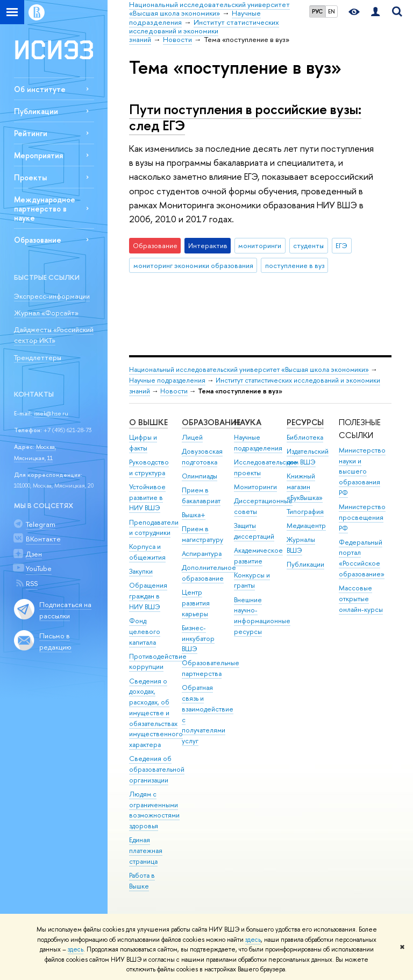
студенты (308, 245)
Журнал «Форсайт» (46, 313)
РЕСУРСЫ (305, 422)
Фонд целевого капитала (145, 632)
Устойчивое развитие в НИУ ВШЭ (147, 498)
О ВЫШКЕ (148, 422)
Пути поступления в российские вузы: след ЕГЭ (245, 117)
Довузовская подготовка (202, 457)
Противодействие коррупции (158, 662)
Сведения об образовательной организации (157, 769)
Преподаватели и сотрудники (154, 528)
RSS (32, 583)
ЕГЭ (341, 245)
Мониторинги (255, 487)
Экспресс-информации (52, 296)
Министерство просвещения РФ (362, 517)
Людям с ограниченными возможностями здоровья (154, 810)
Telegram (41, 524)
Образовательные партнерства (211, 668)
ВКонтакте (43, 539)
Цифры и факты (143, 443)
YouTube (39, 568)
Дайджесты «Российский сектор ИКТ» (54, 335)
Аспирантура (202, 554)
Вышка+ (194, 515)
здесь (253, 940)
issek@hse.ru (51, 413)
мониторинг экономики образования (193, 265)
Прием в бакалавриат (201, 495)
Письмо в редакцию (55, 641)
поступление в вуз (295, 265)
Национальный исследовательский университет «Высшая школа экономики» (249, 369)
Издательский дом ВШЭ (308, 457)
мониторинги (260, 245)
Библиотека (305, 437)
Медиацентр (306, 526)
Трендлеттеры (38, 357)
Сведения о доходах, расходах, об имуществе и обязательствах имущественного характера (156, 713)
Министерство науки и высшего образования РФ (362, 471)
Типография (305, 512)
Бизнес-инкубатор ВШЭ (198, 639)
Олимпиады (200, 476)
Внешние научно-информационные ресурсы (262, 616)
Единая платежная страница (146, 851)
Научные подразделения (167, 380)
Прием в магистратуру (202, 534)
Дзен (34, 554)
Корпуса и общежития (147, 552)
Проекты (30, 177)
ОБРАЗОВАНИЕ (211, 422)
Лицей (192, 437)
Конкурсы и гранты (252, 580)
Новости (174, 391)
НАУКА (248, 422)
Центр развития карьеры (196, 603)
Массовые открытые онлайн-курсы (361, 599)
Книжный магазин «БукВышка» (305, 487)
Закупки (141, 571)
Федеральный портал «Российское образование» (362, 558)
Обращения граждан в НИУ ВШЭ (148, 596)
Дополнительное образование (209, 573)
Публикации (36, 111)
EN (332, 11)
